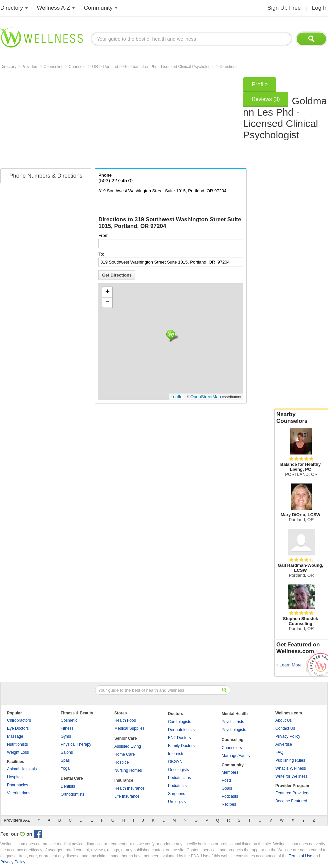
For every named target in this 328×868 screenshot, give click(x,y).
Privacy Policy (288, 736)
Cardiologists (179, 722)
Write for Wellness (291, 776)
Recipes (229, 804)
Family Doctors (181, 746)
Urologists (177, 802)
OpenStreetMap (206, 397)
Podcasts (230, 796)
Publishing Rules (290, 760)
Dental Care (72, 778)
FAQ (279, 752)
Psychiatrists (233, 722)
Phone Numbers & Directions (46, 176)
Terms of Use (300, 856)
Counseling (54, 67)
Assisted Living (128, 746)
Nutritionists (17, 744)
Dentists (68, 786)
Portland (111, 67)
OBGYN (175, 762)
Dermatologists (181, 730)
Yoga (65, 768)
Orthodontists (72, 794)
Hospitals (15, 777)
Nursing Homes (128, 770)
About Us (283, 720)
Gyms (66, 736)
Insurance (124, 780)
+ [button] (107, 292)
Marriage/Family (236, 756)
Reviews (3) (266, 99)
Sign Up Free (284, 8)
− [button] (107, 303)
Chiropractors (19, 720)
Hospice (121, 762)
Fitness (67, 728)
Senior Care (125, 738)
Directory (12, 8)
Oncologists (178, 770)
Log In (320, 8)
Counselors (232, 748)
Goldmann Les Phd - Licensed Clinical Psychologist (169, 67)
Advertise (284, 744)
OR (95, 67)
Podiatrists (177, 786)
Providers (30, 67)
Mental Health (235, 714)
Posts (227, 780)
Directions (228, 67)
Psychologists (234, 730)
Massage (15, 736)
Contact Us (285, 728)
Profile (260, 84)
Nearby (301, 418)
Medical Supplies (129, 728)
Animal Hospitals (22, 769)
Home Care (124, 754)
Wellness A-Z (54, 8)
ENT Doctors (179, 738)
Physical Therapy (76, 744)
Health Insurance (129, 788)
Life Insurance (127, 796)
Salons (67, 752)
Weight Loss (18, 752)
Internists (176, 754)
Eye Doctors (18, 728)
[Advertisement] (114, 121)
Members (230, 772)
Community (98, 8)
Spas (65, 760)
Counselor (78, 67)
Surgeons (176, 794)
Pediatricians (179, 778)
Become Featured (291, 801)
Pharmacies (17, 785)
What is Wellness (291, 768)
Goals (227, 788)
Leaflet (177, 397)
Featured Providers (292, 793)
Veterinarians (19, 793)
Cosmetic (69, 720)
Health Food (125, 720)
